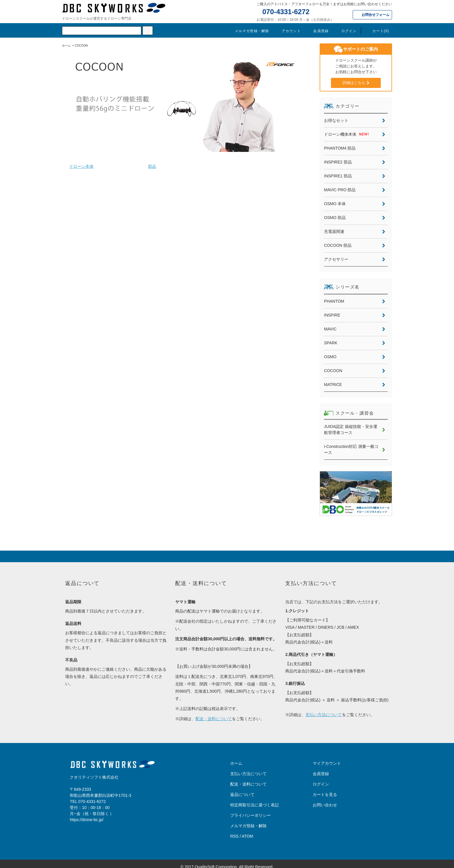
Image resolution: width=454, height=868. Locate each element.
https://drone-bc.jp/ (87, 814)
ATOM (247, 830)
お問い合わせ (325, 799)
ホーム (66, 46)
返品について (242, 788)
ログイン (346, 31)
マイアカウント (327, 757)
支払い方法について (324, 709)
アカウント (288, 31)
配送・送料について (214, 713)
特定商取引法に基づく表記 (255, 799)
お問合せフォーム (376, 15)
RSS (234, 830)
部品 (152, 166)
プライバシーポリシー (250, 809)
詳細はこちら (354, 83)
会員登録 (317, 31)
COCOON (81, 46)
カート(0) (377, 31)
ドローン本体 (81, 166)
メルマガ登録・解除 (249, 31)
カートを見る (325, 788)
